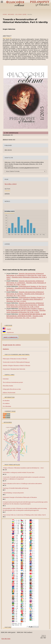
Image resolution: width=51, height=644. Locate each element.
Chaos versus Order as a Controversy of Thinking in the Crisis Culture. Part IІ (24, 515)
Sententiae (6, 379)
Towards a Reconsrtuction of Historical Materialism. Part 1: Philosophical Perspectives (25, 304)
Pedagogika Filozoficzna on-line (12, 389)
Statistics (6, 349)
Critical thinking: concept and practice (13, 493)
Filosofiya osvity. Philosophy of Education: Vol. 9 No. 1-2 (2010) (25, 300)
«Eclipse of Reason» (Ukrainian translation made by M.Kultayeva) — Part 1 (23, 468)
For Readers (6, 401)
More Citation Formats (13, 171)
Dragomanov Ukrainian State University (14, 369)
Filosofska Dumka (8, 386)
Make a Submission (10, 337)
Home (5, 14)
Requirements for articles (12, 345)
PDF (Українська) (12, 133)
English (9, 329)
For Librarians (7, 406)
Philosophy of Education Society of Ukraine (15, 359)
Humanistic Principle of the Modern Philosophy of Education (20, 497)
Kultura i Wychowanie (9, 393)
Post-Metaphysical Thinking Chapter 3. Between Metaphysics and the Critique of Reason (25, 309)
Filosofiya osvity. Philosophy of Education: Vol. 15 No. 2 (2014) (25, 306)
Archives (11, 14)
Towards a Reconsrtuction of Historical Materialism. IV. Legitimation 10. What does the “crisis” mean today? (26, 275)
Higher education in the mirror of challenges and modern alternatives (22, 484)
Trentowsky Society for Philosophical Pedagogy (16, 362)
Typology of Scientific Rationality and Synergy (16, 488)
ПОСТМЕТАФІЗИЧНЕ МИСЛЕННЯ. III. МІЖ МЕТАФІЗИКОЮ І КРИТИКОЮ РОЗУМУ (26, 315)
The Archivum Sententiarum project (13, 382)
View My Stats (6, 639)
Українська (10, 332)
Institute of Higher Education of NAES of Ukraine (17, 366)
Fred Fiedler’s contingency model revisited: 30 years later (19, 472)
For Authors (6, 403)
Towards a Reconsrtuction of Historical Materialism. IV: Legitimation (25, 282)
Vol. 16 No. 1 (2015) (21, 14)
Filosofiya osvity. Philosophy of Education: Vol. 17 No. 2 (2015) (25, 295)
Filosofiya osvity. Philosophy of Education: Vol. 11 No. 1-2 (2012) (25, 317)
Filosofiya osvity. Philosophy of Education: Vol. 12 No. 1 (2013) (26, 311)
